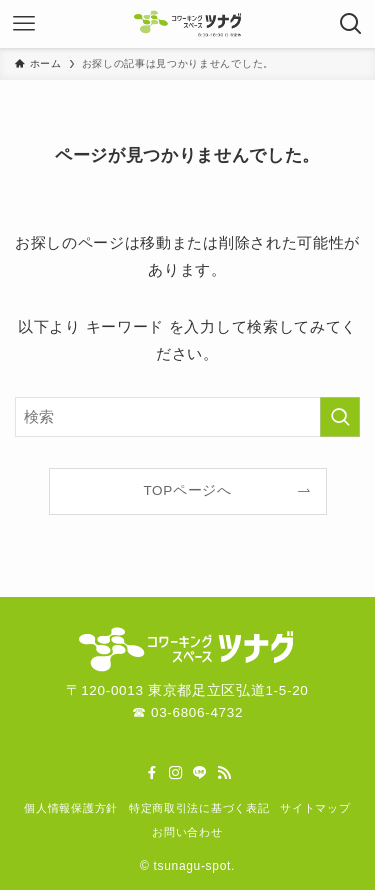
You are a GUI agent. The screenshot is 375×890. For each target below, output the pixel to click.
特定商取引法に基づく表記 (199, 808)
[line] (200, 773)
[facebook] (152, 773)
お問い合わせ (187, 832)
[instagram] (176, 773)
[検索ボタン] (351, 24)
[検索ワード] (187, 417)
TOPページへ (187, 490)
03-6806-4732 (197, 712)
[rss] (224, 773)
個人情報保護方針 (70, 808)
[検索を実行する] (340, 417)
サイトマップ (315, 808)
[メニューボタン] (24, 24)
